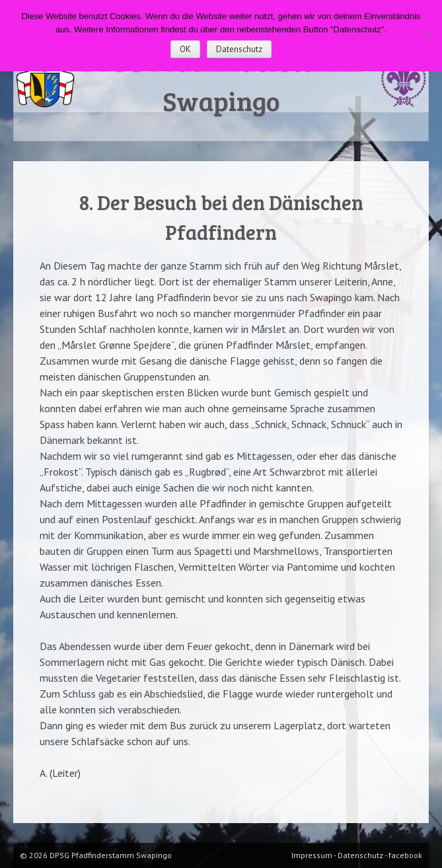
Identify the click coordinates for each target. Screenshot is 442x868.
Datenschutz (239, 49)
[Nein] (425, 36)
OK (185, 49)
